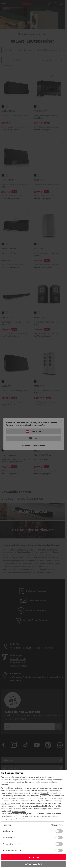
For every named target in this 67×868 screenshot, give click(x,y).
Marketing (7, 838)
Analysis (6, 831)
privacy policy (7, 819)
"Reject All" (45, 793)
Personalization (10, 844)
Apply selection (34, 864)
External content (10, 850)
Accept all (33, 857)
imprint (22, 819)
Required (7, 825)
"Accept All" (6, 803)
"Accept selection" (19, 811)
